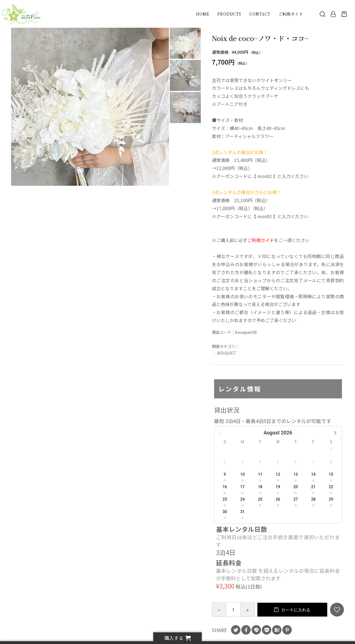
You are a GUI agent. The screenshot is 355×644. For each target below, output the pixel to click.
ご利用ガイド (291, 14)
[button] (335, 432)
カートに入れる (295, 610)
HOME (203, 14)
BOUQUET (227, 353)
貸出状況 (227, 410)
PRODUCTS (229, 14)
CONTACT (260, 14)
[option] (90, 107)
